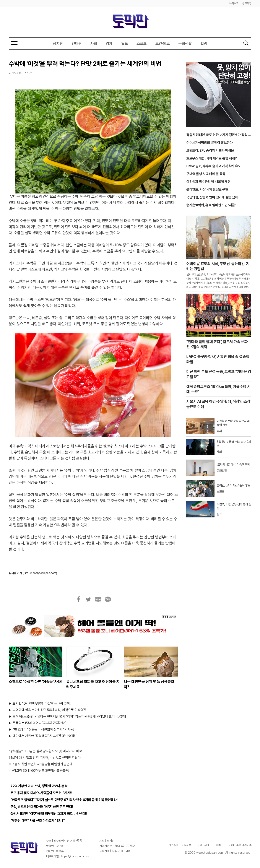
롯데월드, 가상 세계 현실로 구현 (207, 189)
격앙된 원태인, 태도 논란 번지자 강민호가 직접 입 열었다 (219, 135)
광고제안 (247, 3)
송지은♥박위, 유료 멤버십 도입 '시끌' (211, 205)
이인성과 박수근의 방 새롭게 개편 (208, 182)
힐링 (204, 43)
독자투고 (234, 3)
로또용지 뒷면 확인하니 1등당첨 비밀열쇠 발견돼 (41, 764)
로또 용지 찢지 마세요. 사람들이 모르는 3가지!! (41, 793)
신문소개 (173, 845)
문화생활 (185, 43)
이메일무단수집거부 (241, 845)
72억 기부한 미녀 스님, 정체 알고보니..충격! (39, 786)
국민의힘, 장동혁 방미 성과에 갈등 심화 (212, 197)
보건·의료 (163, 43)
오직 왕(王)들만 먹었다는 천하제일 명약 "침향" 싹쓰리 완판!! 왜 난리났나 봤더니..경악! (69, 716)
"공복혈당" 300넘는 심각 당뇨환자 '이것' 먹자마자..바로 (45, 751)
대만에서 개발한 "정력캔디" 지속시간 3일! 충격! (44, 736)
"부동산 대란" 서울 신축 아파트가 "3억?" (38, 821)
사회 (94, 43)
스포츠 (142, 43)
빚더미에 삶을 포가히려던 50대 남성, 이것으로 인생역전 (49, 710)
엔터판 (77, 43)
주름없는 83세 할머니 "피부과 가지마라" (39, 723)
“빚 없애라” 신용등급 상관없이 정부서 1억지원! (43, 729)
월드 (124, 43)
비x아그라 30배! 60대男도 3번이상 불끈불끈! (39, 771)
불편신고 (220, 845)
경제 (109, 43)
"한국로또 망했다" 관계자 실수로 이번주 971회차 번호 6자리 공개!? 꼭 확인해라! (64, 800)
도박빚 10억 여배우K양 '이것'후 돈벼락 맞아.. (42, 703)
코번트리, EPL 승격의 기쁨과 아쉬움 (210, 150)
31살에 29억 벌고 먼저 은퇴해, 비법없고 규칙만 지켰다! (45, 758)
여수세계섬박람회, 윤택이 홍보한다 (209, 143)
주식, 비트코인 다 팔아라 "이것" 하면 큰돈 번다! (42, 807)
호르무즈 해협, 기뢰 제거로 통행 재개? (211, 158)
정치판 (58, 43)
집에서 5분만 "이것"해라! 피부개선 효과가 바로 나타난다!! (49, 814)
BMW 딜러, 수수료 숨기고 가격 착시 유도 (214, 166)
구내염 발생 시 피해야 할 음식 (206, 174)
